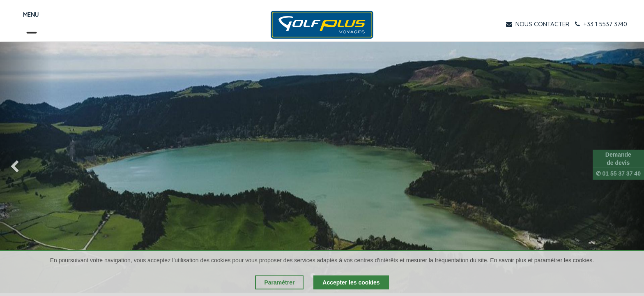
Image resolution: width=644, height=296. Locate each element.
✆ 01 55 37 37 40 (618, 173)
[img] (26, 167)
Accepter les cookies (351, 282)
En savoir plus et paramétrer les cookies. (542, 260)
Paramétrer (279, 282)
